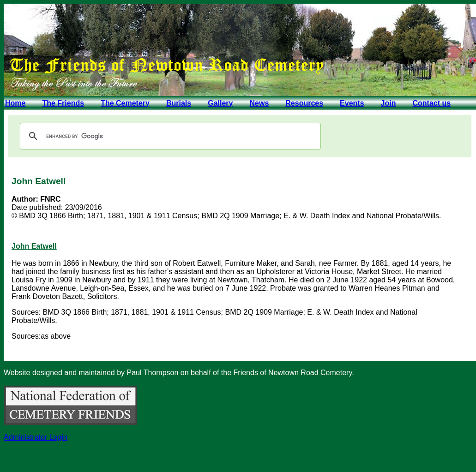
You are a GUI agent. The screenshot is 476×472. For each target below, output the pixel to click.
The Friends (63, 103)
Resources (304, 103)
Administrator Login (36, 437)
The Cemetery (125, 103)
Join (389, 103)
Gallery (220, 103)
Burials (179, 103)
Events (352, 103)
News (259, 103)
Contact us (431, 103)
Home (15, 103)
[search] (169, 136)
